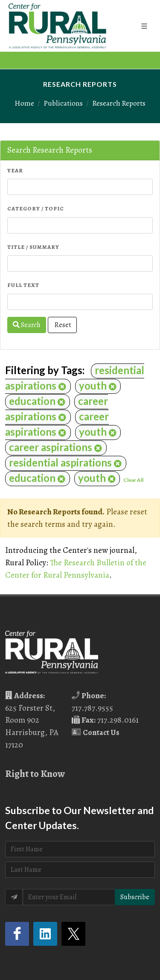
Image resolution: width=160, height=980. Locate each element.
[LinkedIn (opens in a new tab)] (45, 934)
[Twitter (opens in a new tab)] (73, 934)
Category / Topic (36, 208)
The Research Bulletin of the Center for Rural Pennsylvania (76, 569)
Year (15, 170)
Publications (63, 103)
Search (27, 325)
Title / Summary (33, 247)
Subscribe (135, 897)
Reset (62, 325)
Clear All (133, 480)
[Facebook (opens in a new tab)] (17, 934)
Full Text (23, 285)
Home (24, 103)
